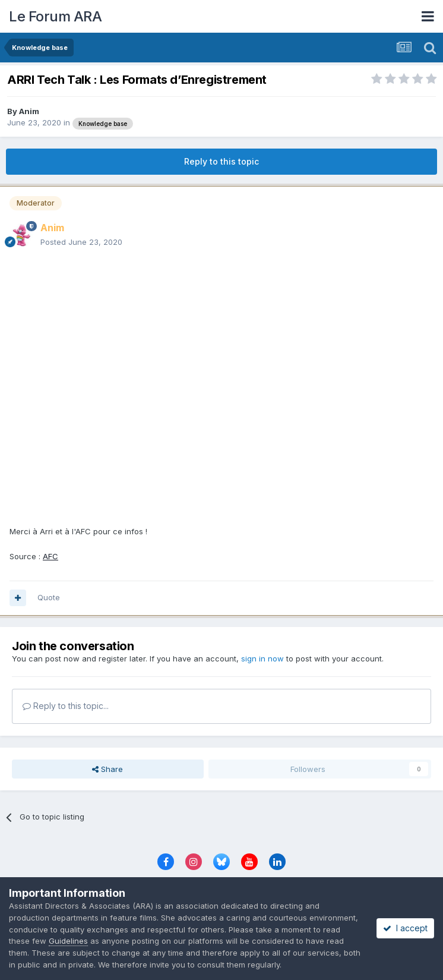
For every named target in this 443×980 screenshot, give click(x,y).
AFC (50, 556)
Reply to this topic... (66, 706)
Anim (29, 111)
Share (107, 769)
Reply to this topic (221, 161)
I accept (405, 928)
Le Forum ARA (55, 16)
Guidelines (68, 941)
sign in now (262, 658)
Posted (81, 242)
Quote (49, 597)
